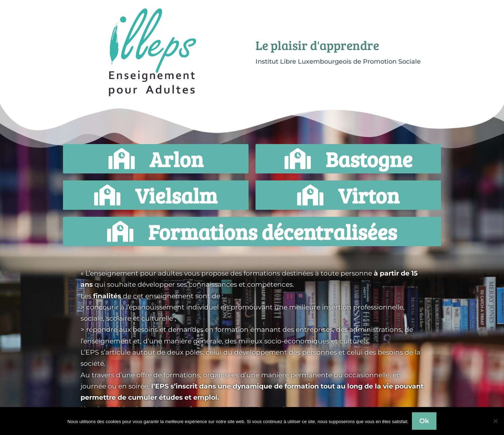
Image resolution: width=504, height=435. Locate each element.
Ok (424, 421)
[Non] (495, 421)
